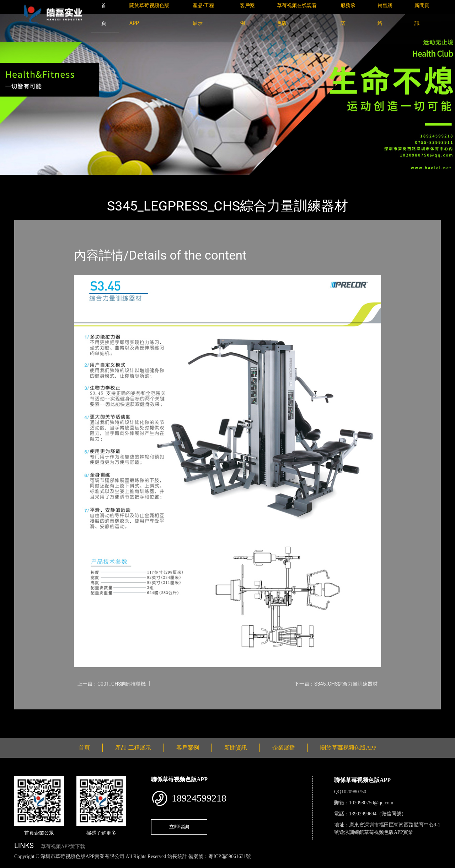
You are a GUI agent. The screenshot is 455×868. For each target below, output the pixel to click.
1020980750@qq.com (371, 803)
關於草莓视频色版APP (348, 748)
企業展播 (284, 748)
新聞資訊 (236, 748)
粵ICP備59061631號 (230, 856)
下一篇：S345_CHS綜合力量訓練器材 (336, 684)
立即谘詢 (179, 827)
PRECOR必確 (97, 180)
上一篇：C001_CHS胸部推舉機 (112, 684)
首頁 (27, 180)
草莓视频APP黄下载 (63, 846)
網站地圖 (11, 864)
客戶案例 (188, 748)
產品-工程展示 (57, 180)
